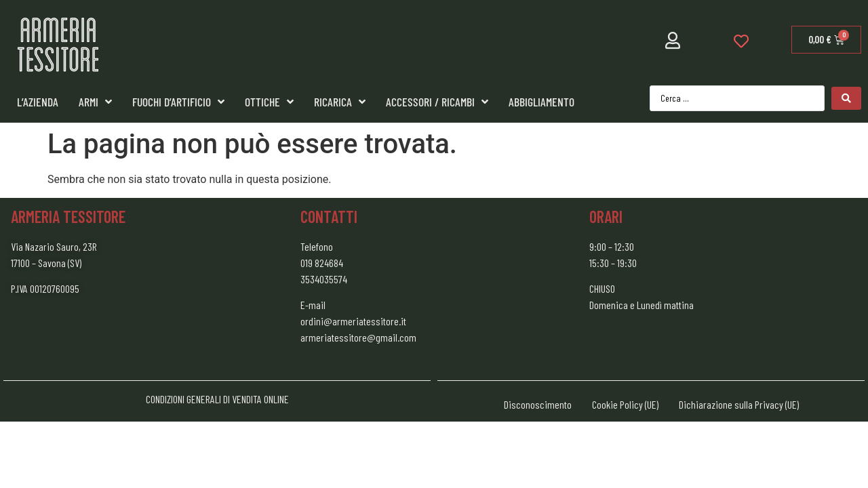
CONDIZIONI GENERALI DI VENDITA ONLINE (217, 399)
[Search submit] (846, 98)
